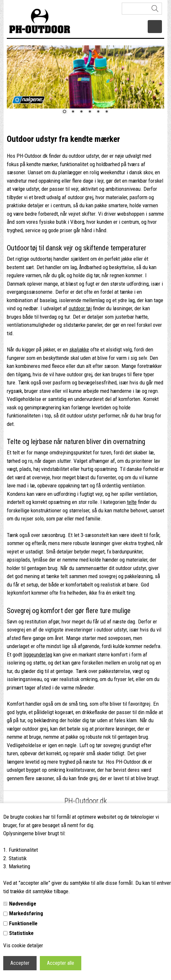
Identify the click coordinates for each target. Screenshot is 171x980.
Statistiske (21, 933)
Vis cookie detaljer (23, 945)
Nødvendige (23, 904)
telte (132, 502)
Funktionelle (23, 923)
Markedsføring (26, 913)
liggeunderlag (38, 655)
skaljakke (79, 349)
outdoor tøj (80, 308)
